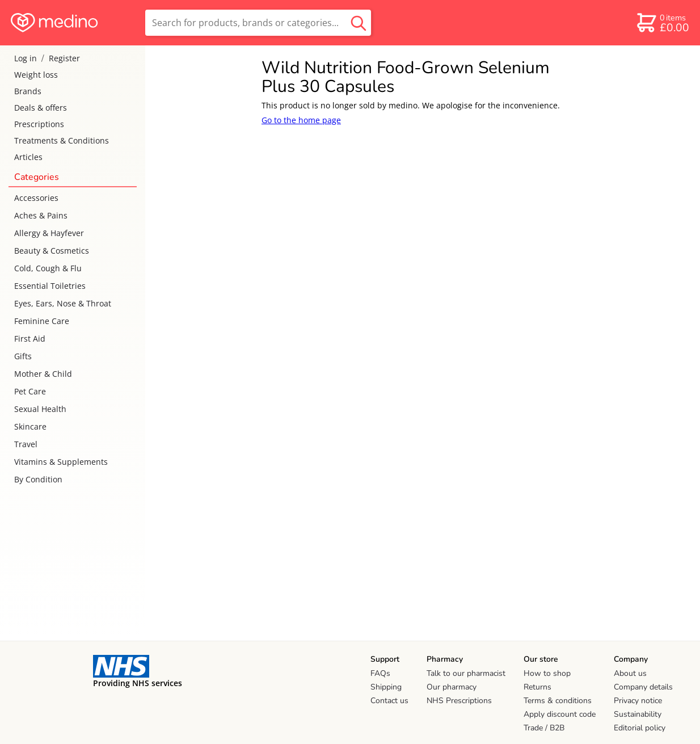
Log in (26, 58)
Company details (643, 687)
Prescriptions (39, 124)
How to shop (547, 673)
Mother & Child (43, 374)
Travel (26, 444)
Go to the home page (301, 120)
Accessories (36, 198)
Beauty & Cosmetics (52, 251)
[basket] (662, 23)
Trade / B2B (544, 728)
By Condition (38, 479)
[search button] (359, 23)
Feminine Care (42, 321)
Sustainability (638, 714)
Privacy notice (638, 701)
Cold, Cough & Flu (48, 268)
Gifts (23, 356)
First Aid (30, 339)
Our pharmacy (452, 687)
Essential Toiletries (50, 286)
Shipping (386, 687)
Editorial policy (640, 728)
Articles (28, 157)
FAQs (380, 673)
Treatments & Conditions (62, 140)
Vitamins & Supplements (61, 462)
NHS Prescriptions (459, 701)
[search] (258, 23)
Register (64, 58)
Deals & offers (41, 108)
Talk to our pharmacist (466, 673)
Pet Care (30, 391)
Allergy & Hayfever (49, 233)
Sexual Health (40, 409)
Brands (28, 91)
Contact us (389, 701)
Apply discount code (560, 714)
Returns (537, 687)
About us (630, 673)
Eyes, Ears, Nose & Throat (63, 303)
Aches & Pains (41, 215)
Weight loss (36, 75)
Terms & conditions (558, 701)
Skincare (30, 426)
